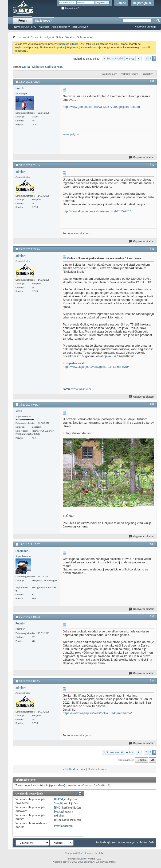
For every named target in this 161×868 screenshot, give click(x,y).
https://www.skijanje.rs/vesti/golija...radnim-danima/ (97, 713)
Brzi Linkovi (79, 27)
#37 (152, 681)
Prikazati (146, 74)
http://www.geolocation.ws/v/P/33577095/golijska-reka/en (101, 107)
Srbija (35, 37)
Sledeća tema (96, 769)
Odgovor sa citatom (142, 157)
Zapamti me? (70, 8)
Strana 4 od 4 (115, 58)
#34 (152, 404)
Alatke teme (109, 74)
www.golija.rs (71, 134)
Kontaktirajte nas (106, 842)
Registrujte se (142, 3)
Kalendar (44, 27)
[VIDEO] (59, 812)
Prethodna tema (75, 769)
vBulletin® (82, 859)
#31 (152, 81)
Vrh (153, 760)
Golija (47, 37)
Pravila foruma (63, 826)
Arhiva (144, 842)
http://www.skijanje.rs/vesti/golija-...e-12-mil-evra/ (96, 367)
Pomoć (121, 3)
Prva (130, 59)
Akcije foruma (59, 27)
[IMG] (58, 808)
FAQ (34, 27)
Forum (23, 21)
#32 (152, 165)
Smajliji (59, 803)
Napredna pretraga (145, 27)
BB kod (58, 799)
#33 (152, 249)
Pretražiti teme (128, 74)
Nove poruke (21, 27)
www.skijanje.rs (81, 233)
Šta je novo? (43, 21)
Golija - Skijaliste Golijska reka (42, 67)
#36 (152, 616)
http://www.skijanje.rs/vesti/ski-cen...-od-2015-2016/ (98, 211)
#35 (152, 544)
